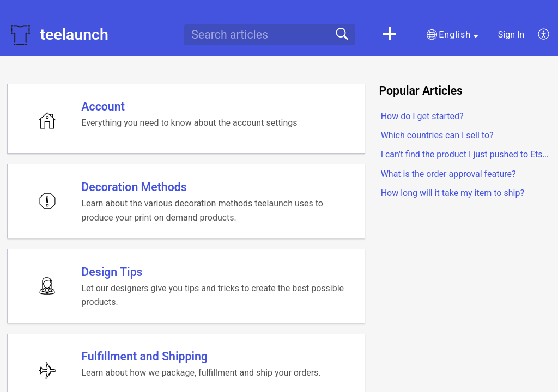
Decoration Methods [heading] (134, 189)
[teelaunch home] (20, 35)
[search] (270, 35)
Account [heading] (103, 107)
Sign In (511, 35)
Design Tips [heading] (112, 274)
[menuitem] (538, 35)
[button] (390, 35)
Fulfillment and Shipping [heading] (145, 360)
